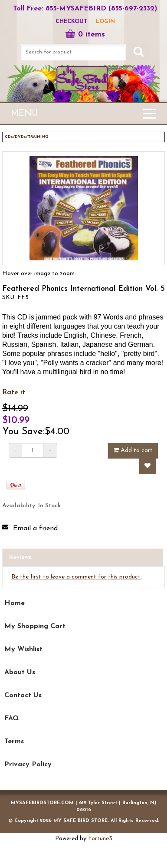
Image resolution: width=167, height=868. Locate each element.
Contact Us (23, 695)
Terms (14, 742)
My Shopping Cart (35, 626)
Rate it (14, 392)
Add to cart (133, 450)
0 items (85, 35)
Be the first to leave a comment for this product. (77, 577)
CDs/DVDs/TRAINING (26, 137)
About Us (20, 672)
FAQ (11, 718)
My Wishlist (23, 649)
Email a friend (35, 529)
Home (15, 603)
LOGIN (105, 22)
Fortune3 (100, 839)
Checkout (71, 22)
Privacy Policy (28, 765)
